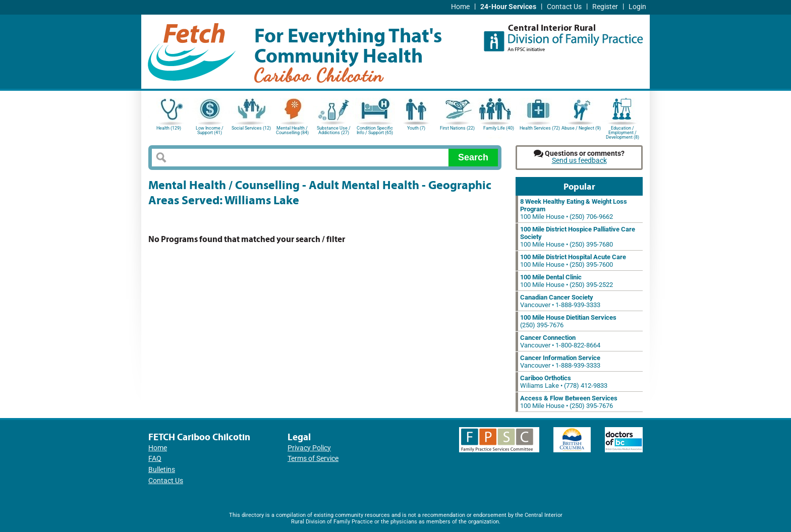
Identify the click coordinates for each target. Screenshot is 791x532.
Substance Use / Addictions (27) (334, 130)
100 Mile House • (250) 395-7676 (569, 402)
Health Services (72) (540, 128)
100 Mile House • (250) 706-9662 (574, 209)
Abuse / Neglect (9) (581, 128)
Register (605, 7)
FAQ (155, 459)
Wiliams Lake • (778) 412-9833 (564, 382)
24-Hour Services (508, 7)
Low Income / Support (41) (210, 130)
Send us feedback (579, 161)
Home (460, 7)
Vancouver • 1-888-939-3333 (560, 301)
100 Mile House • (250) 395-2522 (567, 281)
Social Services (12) (251, 128)
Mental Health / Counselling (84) (292, 130)
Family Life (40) (499, 128)
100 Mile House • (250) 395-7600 (573, 261)
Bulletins (162, 470)
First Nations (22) (457, 128)
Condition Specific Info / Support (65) (375, 130)
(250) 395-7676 (568, 321)
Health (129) (169, 128)
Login (637, 7)
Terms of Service (313, 459)
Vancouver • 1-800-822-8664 (560, 341)
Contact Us (564, 7)
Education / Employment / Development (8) (623, 132)
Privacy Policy (309, 448)
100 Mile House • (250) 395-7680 (578, 237)
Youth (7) (416, 128)
